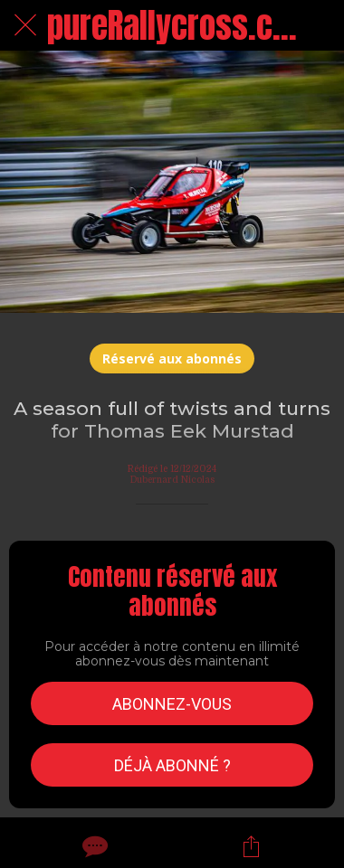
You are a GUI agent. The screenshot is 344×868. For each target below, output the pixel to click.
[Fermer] (25, 25)
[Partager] (251, 846)
